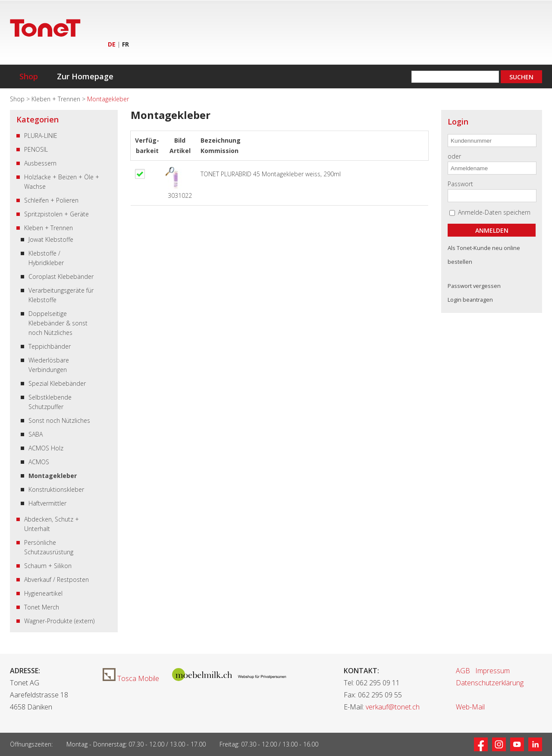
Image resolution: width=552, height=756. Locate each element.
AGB (463, 671)
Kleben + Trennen (57, 99)
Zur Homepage (85, 76)
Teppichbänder (50, 346)
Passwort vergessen (474, 286)
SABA (36, 434)
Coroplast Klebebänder (61, 276)
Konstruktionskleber (56, 489)
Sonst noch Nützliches (59, 420)
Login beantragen (470, 300)
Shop (29, 76)
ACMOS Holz (46, 448)
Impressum (492, 671)
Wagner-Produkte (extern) (59, 621)
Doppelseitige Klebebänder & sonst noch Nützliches (58, 323)
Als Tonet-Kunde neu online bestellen (484, 255)
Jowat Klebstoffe (51, 239)
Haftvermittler (47, 503)
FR (125, 44)
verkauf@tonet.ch (393, 707)
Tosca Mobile (131, 678)
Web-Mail (470, 707)
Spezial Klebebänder (57, 383)
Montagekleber (53, 476)
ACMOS (39, 462)
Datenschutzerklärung (490, 683)
